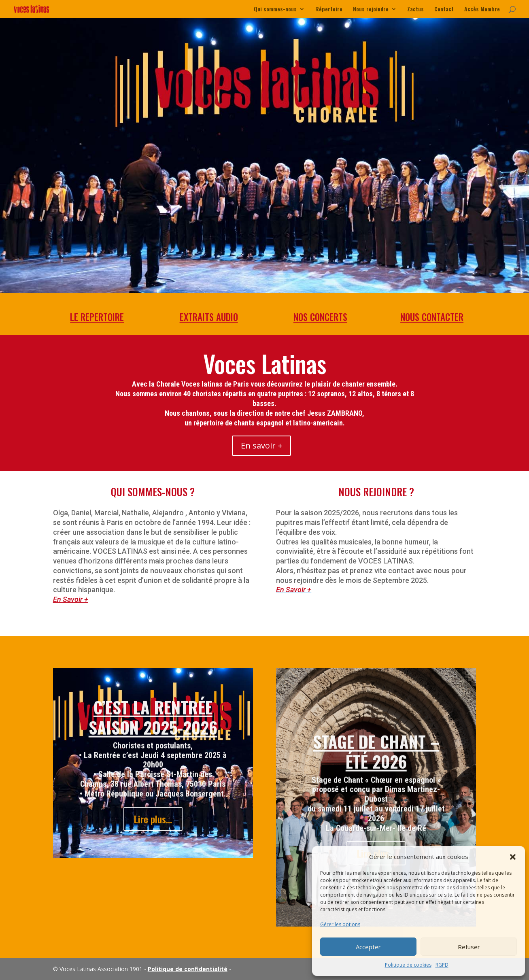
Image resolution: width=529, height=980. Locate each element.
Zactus (415, 10)
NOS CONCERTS (320, 317)
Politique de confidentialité (188, 969)
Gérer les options (340, 924)
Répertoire (329, 10)
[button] (513, 857)
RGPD (442, 965)
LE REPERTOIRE (97, 317)
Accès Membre (482, 10)
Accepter (368, 947)
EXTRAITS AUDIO (209, 317)
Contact (444, 10)
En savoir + (261, 445)
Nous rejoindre (371, 10)
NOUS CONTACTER (432, 317)
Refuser (469, 947)
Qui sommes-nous (275, 10)
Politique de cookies (408, 965)
